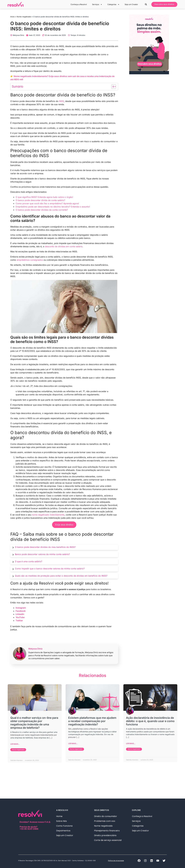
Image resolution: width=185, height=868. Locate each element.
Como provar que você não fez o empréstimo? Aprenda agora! (47, 203)
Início (12, 17)
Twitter (19, 620)
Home (59, 816)
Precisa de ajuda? (36, 828)
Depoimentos (63, 831)
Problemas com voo (105, 821)
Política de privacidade (116, 861)
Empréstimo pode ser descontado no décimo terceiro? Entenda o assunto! (53, 207)
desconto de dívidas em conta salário (64, 246)
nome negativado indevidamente (48, 515)
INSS (61, 101)
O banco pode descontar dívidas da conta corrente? (42, 210)
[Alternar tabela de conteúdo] (112, 87)
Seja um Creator (131, 4)
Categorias (113, 4)
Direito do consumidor (106, 816)
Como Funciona (64, 826)
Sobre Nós (61, 821)
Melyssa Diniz (35, 649)
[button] (146, 4)
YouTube (20, 617)
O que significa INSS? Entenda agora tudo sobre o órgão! (44, 197)
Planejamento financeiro (107, 831)
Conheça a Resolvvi (79, 4)
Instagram (21, 608)
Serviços (97, 4)
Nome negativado (24, 17)
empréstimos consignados (30, 260)
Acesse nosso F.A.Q (40, 822)
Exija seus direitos (64, 525)
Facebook (21, 611)
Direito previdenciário (106, 835)
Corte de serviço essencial (108, 840)
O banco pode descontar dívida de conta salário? (40, 200)
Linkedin (20, 614)
